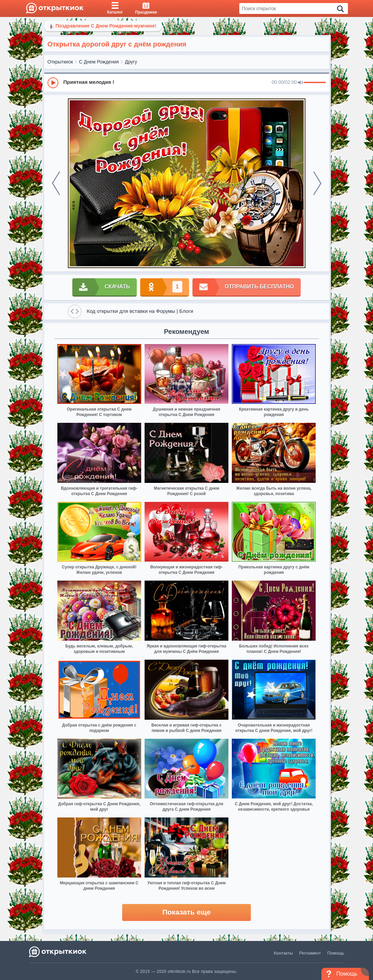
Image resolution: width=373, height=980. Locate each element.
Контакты (283, 953)
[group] (187, 82)
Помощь (336, 953)
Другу (131, 62)
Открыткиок (60, 62)
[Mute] (300, 83)
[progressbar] (315, 83)
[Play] (53, 83)
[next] (317, 183)
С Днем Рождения (99, 62)
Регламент (310, 953)
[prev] (56, 183)
